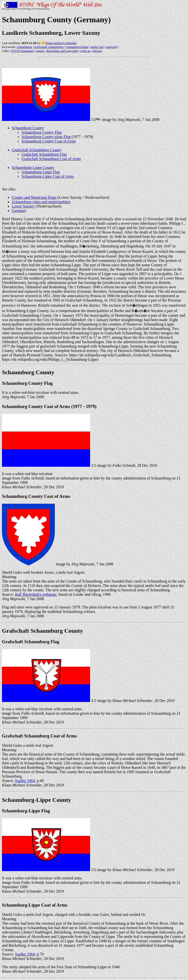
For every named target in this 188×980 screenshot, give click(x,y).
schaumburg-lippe (77, 47)
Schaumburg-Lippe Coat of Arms (48, 176)
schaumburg (24, 47)
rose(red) (112, 47)
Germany (19, 211)
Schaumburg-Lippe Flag (41, 172)
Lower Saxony (23, 206)
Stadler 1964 (25, 781)
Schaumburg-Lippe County (33, 168)
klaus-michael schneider (61, 43)
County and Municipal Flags (34, 197)
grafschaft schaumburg (49, 47)
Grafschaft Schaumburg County (37, 150)
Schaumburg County (28, 128)
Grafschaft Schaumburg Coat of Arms (51, 159)
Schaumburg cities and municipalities (41, 202)
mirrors (97, 51)
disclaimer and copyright (62, 51)
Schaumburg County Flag (42, 132)
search (40, 51)
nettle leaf (97, 47)
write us (85, 51)
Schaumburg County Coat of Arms (49, 141)
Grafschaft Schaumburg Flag (44, 154)
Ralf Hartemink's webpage (36, 594)
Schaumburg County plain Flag (46, 137)
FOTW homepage (22, 51)
